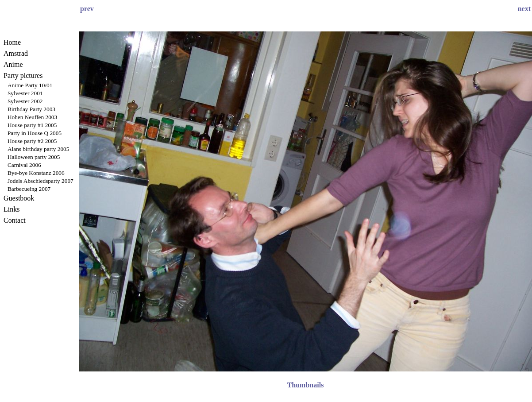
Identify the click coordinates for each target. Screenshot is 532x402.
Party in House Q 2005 (35, 133)
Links (12, 209)
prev (87, 9)
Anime (13, 64)
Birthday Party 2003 (31, 109)
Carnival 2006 (24, 165)
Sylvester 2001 (25, 93)
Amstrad (16, 53)
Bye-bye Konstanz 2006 (36, 173)
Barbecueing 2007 (29, 189)
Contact (15, 220)
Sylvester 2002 (25, 101)
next (524, 9)
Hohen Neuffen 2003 (32, 117)
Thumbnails (306, 385)
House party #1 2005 (32, 125)
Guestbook (19, 198)
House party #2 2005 (32, 141)
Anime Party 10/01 (30, 85)
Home (12, 42)
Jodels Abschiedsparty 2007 (40, 181)
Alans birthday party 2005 (39, 149)
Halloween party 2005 (34, 157)
